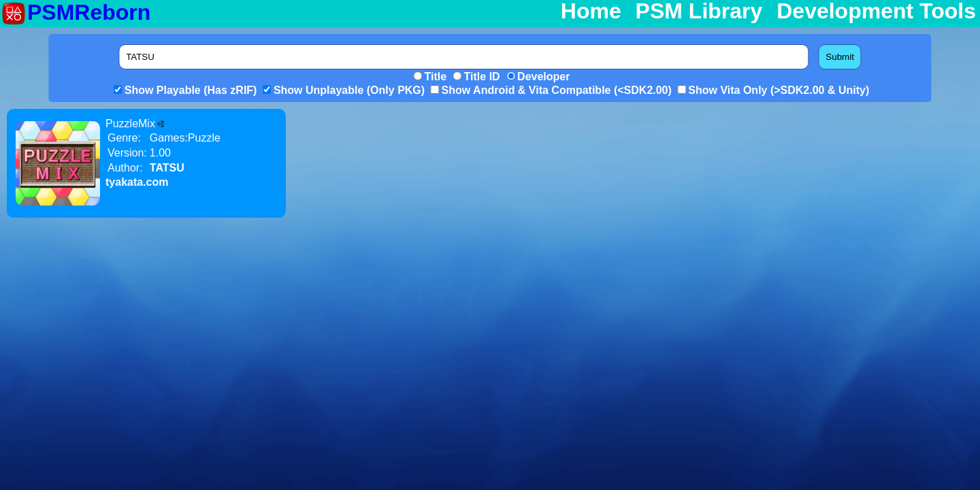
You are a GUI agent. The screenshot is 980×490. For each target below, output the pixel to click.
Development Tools (876, 12)
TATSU (167, 168)
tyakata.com (137, 182)
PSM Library (699, 12)
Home (591, 12)
